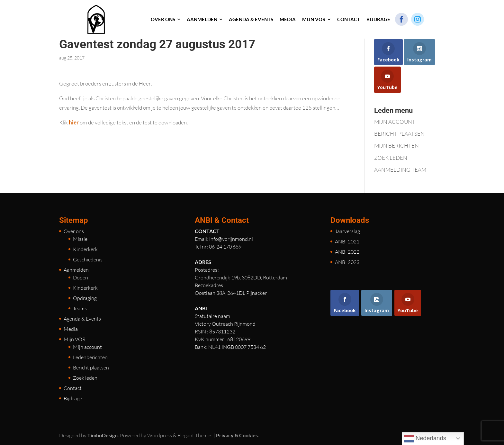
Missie (80, 239)
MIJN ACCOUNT (395, 122)
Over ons (74, 231)
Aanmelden (76, 270)
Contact (73, 388)
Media (71, 329)
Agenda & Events (82, 319)
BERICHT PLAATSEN (399, 134)
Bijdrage (73, 398)
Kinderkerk (85, 249)
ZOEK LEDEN (391, 158)
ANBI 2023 (347, 262)
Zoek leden (85, 378)
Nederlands (425, 439)
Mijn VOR (75, 339)
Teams (80, 308)
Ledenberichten (90, 357)
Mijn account (87, 347)
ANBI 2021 (347, 241)
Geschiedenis (88, 259)
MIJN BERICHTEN (396, 145)
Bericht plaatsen (91, 368)
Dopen (81, 277)
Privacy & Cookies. (238, 435)
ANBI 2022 (347, 252)
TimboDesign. (103, 435)
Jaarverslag (347, 231)
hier (73, 122)
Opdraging (85, 298)
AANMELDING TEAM (400, 170)
